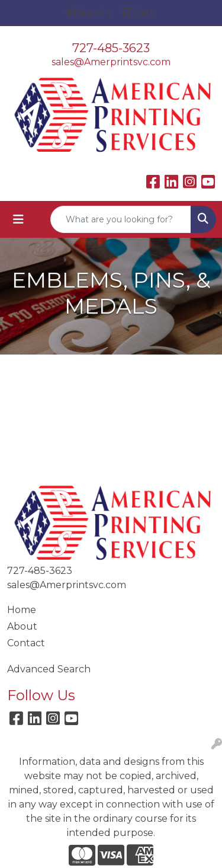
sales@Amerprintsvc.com (111, 62)
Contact (26, 643)
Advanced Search (49, 669)
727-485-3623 (111, 48)
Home (22, 610)
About (22, 626)
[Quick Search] (121, 219)
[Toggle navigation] (18, 219)
